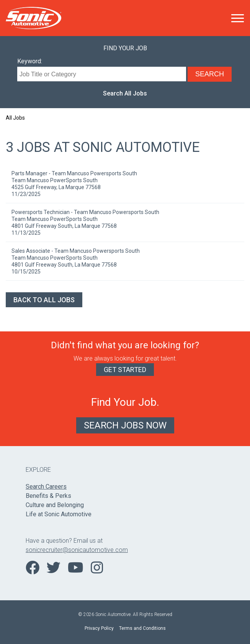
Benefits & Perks (48, 496)
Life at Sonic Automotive (59, 514)
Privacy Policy (99, 628)
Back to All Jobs (44, 300)
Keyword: (30, 61)
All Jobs (15, 118)
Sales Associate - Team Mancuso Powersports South (76, 251)
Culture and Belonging (55, 505)
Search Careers (46, 487)
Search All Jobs (125, 93)
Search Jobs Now (125, 425)
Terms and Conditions (142, 628)
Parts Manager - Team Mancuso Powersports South (74, 173)
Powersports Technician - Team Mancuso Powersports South (85, 212)
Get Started (125, 370)
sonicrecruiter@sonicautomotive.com (77, 550)
